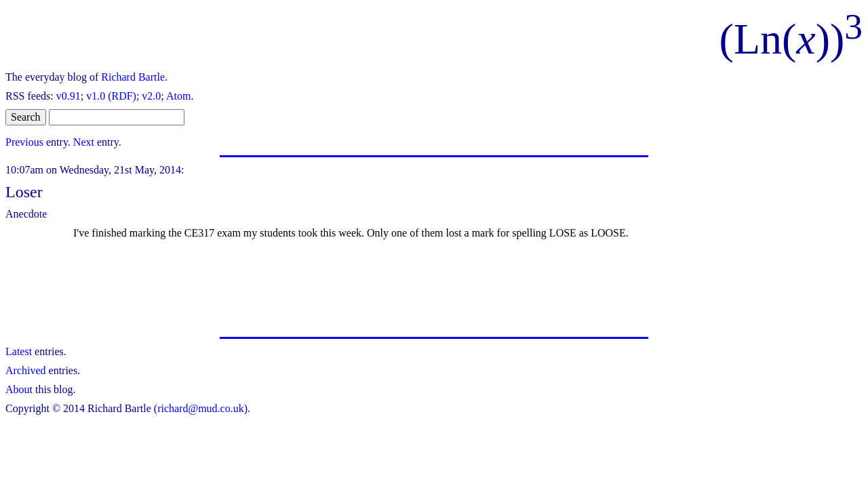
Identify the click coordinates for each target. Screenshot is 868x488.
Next (84, 142)
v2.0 (151, 96)
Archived (26, 370)
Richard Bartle (133, 77)
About (19, 389)
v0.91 (68, 96)
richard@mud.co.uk (201, 408)
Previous (24, 142)
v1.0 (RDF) (111, 96)
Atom (178, 96)
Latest (19, 351)
